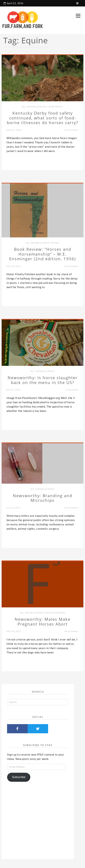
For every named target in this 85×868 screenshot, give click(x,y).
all (24, 107)
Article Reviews (55, 613)
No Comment (72, 130)
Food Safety (55, 107)
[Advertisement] (38, 819)
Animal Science (36, 107)
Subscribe (19, 777)
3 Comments (72, 390)
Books (55, 243)
